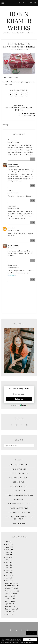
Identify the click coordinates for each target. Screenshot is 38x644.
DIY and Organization (19, 478)
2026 (8, 542)
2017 (8, 565)
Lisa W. (11, 191)
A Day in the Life (19, 469)
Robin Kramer (13, 164)
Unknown (12, 228)
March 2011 (9, 606)
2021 (8, 555)
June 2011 (9, 599)
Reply (33, 159)
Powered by (19, 405)
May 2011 (9, 601)
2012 (8, 578)
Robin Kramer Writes (19, 20)
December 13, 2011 (14, 268)
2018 (8, 563)
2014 (8, 573)
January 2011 (10, 612)
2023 (8, 550)
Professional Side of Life (19, 512)
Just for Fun (19, 491)
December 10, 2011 (14, 142)
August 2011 (10, 594)
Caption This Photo (13, 47)
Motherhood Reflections (19, 504)
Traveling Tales (19, 523)
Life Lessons (19, 499)
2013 (8, 575)
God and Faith (19, 482)
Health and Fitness (19, 486)
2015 (8, 570)
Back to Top (32, 633)
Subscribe (19, 399)
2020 (8, 557)
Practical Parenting (19, 508)
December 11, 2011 (13, 248)
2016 (8, 568)
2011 (8, 581)
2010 (8, 614)
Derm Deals (12, 275)
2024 (8, 547)
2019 (8, 560)
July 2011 (9, 596)
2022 (8, 552)
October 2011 (10, 588)
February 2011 (10, 609)
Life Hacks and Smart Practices (19, 495)
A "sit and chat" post (19, 465)
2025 (8, 544)
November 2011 (11, 586)
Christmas (30, 47)
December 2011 (11, 583)
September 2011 (11, 591)
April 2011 (9, 604)
